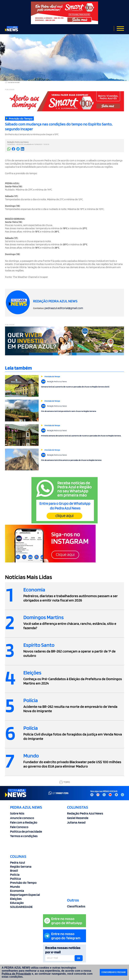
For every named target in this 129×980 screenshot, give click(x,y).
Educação (17, 903)
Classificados (76, 906)
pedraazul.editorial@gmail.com (64, 308)
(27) (58, 793)
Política (15, 879)
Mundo (15, 887)
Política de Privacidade (16, 974)
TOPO (65, 782)
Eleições (16, 899)
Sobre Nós (17, 813)
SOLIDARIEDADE (21, 907)
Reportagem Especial (25, 895)
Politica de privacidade (26, 831)
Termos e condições (24, 836)
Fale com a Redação (24, 822)
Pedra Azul (18, 862)
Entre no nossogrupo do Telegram (62, 936)
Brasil (14, 870)
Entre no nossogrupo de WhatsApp (63, 921)
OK (79, 958)
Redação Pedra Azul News (85, 813)
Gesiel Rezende (78, 818)
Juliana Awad (76, 822)
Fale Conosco (19, 827)
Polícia (15, 875)
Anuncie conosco (22, 818)
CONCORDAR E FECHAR (114, 972)
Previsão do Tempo (23, 883)
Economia (17, 891)
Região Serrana (21, 866)
